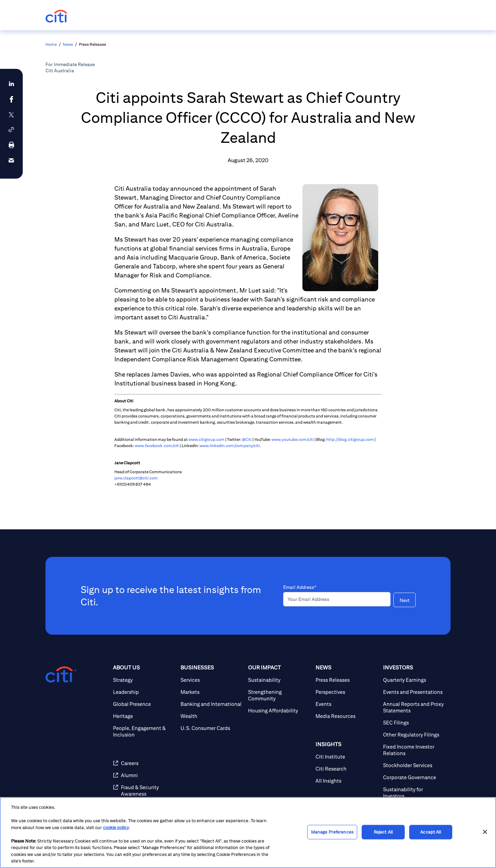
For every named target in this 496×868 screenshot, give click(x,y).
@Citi (247, 439)
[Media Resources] (347, 716)
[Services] (211, 680)
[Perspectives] (347, 692)
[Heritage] (144, 716)
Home (51, 44)
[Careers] (144, 763)
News (68, 44)
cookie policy (116, 828)
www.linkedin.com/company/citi (230, 446)
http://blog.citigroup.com (350, 439)
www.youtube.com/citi (293, 439)
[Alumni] (144, 775)
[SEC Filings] (414, 723)
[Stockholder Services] (414, 765)
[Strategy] (144, 680)
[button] (11, 130)
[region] (248, 833)
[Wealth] (211, 716)
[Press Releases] (347, 680)
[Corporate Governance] (414, 777)
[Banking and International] (211, 704)
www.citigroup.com (206, 439)
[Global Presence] (144, 704)
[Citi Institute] (347, 757)
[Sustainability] (279, 680)
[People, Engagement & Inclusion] (144, 731)
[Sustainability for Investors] (414, 793)
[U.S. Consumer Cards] (211, 728)
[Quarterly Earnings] (414, 680)
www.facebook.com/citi (157, 446)
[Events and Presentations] (414, 692)
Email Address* (300, 587)
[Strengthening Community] (279, 695)
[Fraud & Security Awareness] (144, 791)
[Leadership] (144, 692)
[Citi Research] (347, 769)
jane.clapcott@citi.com (136, 478)
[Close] (485, 832)
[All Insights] (347, 781)
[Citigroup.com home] (61, 675)
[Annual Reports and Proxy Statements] (414, 707)
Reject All (383, 832)
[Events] (347, 704)
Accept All (431, 832)
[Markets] (211, 692)
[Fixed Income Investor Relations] (414, 750)
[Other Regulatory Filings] (414, 735)
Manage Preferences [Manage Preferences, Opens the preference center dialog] (332, 832)
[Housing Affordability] (279, 711)
